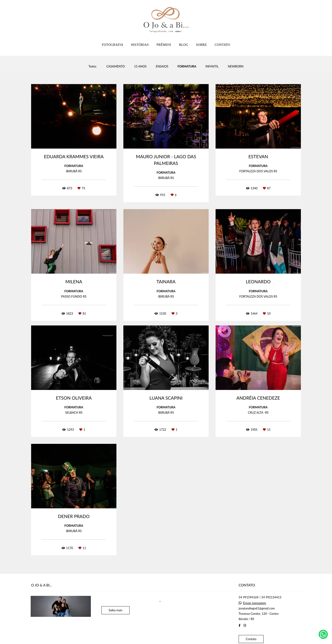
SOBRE (201, 45)
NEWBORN (236, 66)
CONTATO (222, 45)
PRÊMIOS (164, 45)
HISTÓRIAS (140, 45)
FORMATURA (187, 66)
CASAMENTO (116, 66)
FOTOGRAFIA (113, 45)
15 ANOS (140, 66)
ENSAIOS (162, 66)
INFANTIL (212, 66)
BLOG (184, 45)
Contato (251, 639)
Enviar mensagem (255, 603)
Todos (92, 66)
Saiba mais (116, 610)
